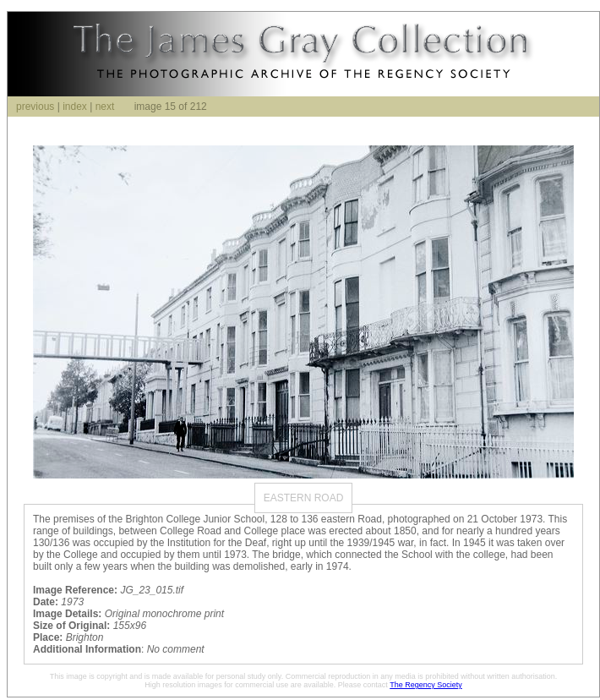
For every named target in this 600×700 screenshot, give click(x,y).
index (75, 107)
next (105, 107)
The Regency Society (426, 685)
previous (35, 107)
